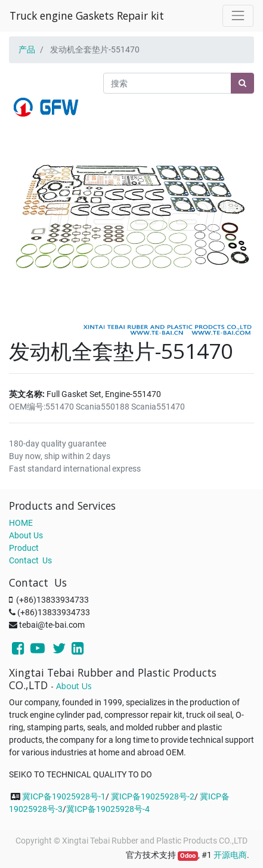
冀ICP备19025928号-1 (64, 796)
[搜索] (242, 83)
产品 (27, 49)
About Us (26, 535)
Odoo (188, 856)
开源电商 (230, 855)
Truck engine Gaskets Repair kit (87, 15)
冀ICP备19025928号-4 (108, 809)
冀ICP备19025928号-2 (153, 796)
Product (24, 548)
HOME (21, 523)
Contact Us (30, 560)
